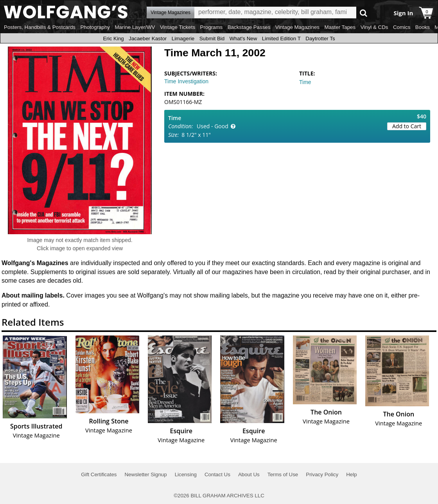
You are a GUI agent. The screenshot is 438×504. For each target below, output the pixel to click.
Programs (212, 27)
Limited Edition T (281, 39)
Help (351, 474)
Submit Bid (212, 39)
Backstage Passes (249, 27)
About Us (249, 474)
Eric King (113, 39)
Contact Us (217, 474)
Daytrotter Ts (320, 39)
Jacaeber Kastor (148, 39)
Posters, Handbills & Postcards (40, 27)
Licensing (186, 474)
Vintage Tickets (178, 27)
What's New (243, 39)
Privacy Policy (322, 474)
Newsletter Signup (145, 474)
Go (364, 13)
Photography (95, 27)
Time (305, 82)
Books (423, 27)
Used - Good (213, 126)
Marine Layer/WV (135, 27)
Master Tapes (340, 27)
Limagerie (183, 39)
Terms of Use (283, 474)
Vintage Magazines (297, 27)
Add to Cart (407, 126)
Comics (402, 27)
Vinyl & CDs (374, 27)
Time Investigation (186, 81)
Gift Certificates (99, 474)
